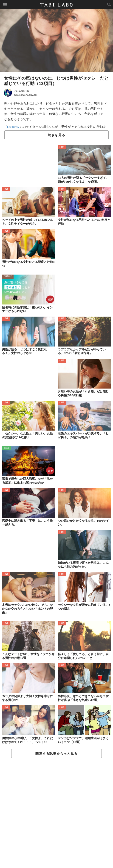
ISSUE (6, 448)
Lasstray (13, 127)
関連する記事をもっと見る (56, 754)
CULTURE (8, 277)
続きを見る (56, 135)
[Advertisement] (56, 813)
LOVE (62, 147)
